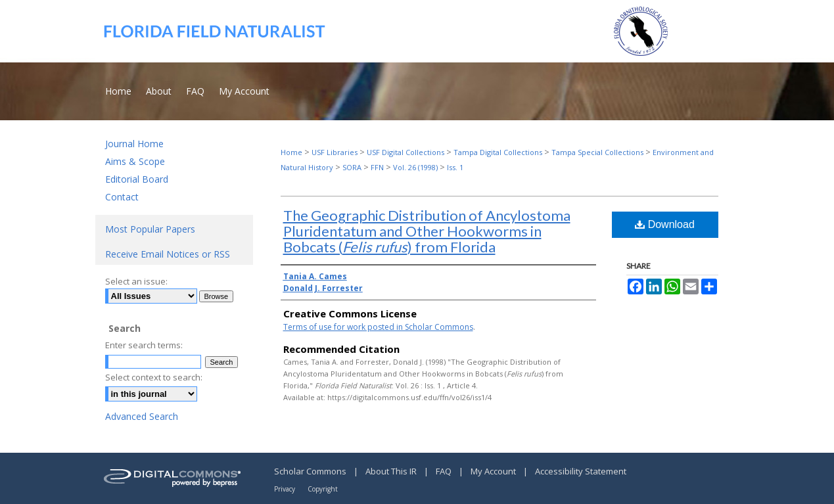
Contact (122, 197)
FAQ (445, 471)
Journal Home (134, 144)
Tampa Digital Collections (498, 152)
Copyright (323, 489)
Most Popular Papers (150, 229)
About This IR (392, 471)
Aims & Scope (135, 161)
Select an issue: (136, 281)
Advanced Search (142, 416)
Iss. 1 (455, 167)
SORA (352, 167)
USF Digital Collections (405, 152)
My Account (494, 471)
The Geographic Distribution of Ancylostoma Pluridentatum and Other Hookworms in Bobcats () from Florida (427, 231)
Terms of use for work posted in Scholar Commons (378, 327)
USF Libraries (335, 152)
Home (291, 152)
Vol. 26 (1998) (415, 167)
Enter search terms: (144, 345)
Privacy (286, 489)
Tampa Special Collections (597, 152)
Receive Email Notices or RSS (168, 254)
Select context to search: (154, 377)
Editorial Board (137, 179)
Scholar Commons (311, 471)
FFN (377, 167)
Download (665, 224)
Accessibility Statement (581, 471)
